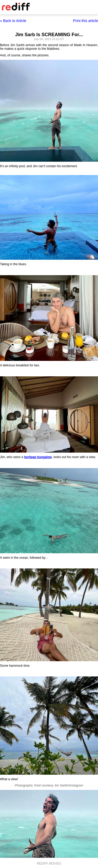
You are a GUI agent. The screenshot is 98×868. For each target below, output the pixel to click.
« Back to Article (13, 21)
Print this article (85, 21)
